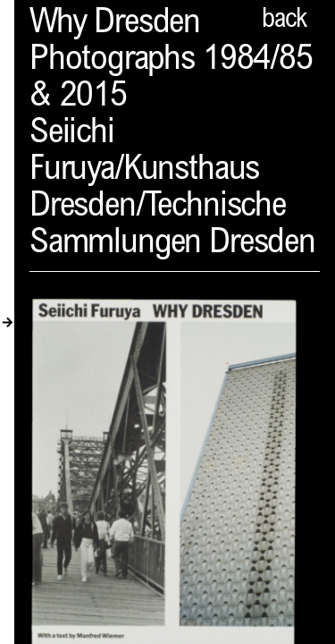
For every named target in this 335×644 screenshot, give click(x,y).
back (284, 21)
